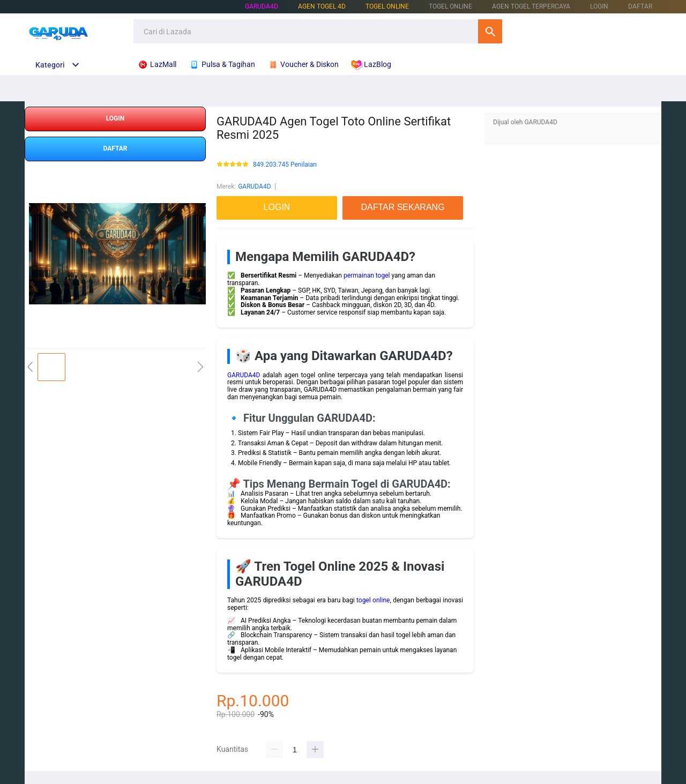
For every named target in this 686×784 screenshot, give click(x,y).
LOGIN (599, 6)
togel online (373, 600)
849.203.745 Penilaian (285, 165)
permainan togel (367, 275)
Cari (490, 31)
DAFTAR (640, 6)
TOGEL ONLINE (387, 6)
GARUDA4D (262, 6)
